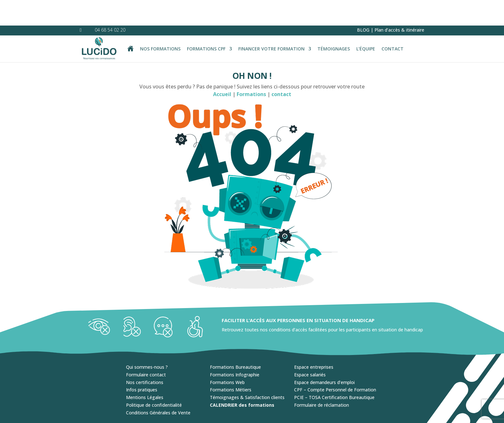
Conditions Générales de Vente (158, 387)
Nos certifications (145, 357)
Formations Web (227, 357)
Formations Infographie (235, 349)
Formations (252, 69)
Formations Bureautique (235, 341)
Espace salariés (310, 349)
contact (281, 69)
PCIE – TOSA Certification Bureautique (334, 372)
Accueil (222, 69)
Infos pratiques (142, 364)
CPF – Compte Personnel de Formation (335, 364)
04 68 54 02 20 (110, 4)
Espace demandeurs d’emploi (324, 357)
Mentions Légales (145, 372)
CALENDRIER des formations (242, 379)
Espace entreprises (314, 341)
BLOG (363, 4)
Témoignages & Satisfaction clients (247, 372)
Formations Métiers (231, 364)
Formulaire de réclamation (322, 379)
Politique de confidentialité (154, 379)
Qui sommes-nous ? (147, 341)
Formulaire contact (146, 349)
